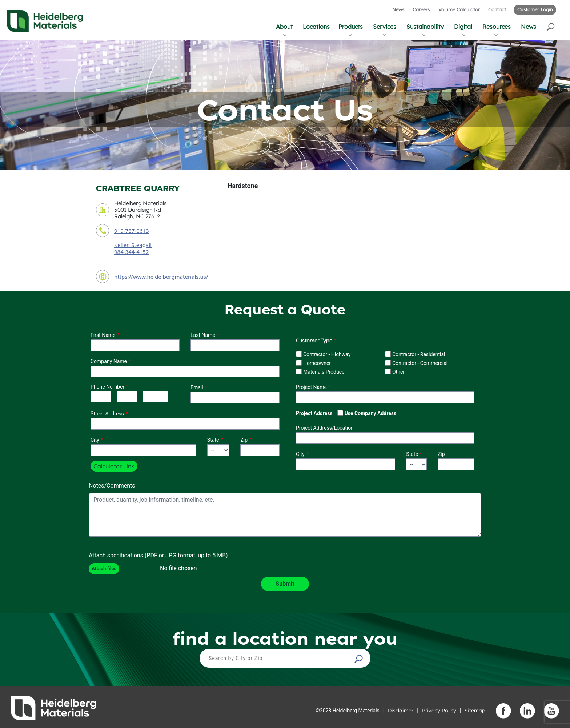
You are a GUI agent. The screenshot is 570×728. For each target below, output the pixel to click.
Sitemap (475, 711)
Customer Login (535, 9)
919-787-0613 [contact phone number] (131, 231)
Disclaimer (401, 711)
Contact (497, 9)
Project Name (311, 387)
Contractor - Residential (419, 354)
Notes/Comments (112, 486)
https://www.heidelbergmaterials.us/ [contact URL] (161, 277)
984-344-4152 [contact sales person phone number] (131, 252)
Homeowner (317, 363)
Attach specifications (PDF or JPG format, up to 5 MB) (158, 555)
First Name (103, 335)
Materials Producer (325, 372)
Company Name (109, 361)
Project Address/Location (325, 428)
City (95, 440)
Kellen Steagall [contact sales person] (133, 245)
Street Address (107, 414)
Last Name (203, 335)
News (398, 9)
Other (398, 372)
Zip (244, 440)
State (213, 440)
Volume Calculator (459, 9)
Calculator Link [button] (114, 466)
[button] (551, 26)
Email (197, 387)
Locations (316, 27)
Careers (421, 9)
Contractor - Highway (327, 354)
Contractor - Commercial (420, 363)
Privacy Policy (439, 711)
